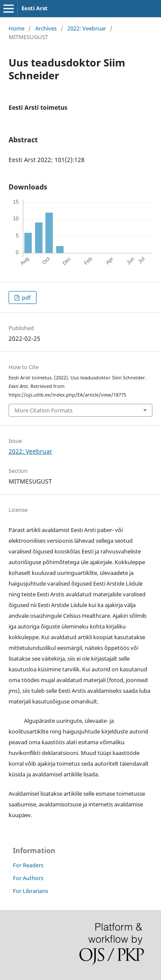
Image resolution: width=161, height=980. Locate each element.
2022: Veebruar (87, 28)
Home (17, 28)
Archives (46, 28)
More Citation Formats (44, 410)
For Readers (28, 865)
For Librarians (30, 891)
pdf (26, 298)
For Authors (28, 878)
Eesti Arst (35, 8)
